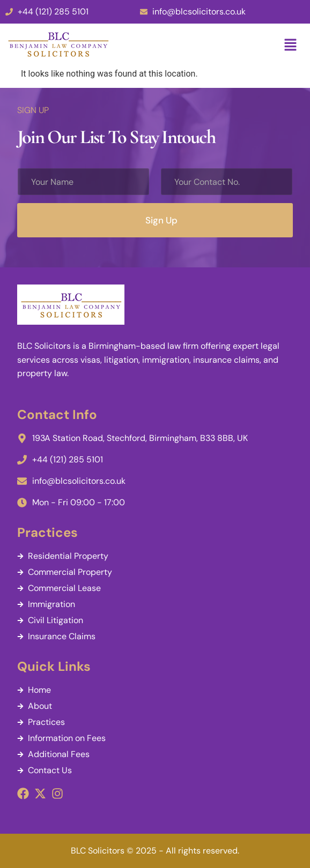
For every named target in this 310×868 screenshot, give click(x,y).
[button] (291, 46)
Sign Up (161, 220)
